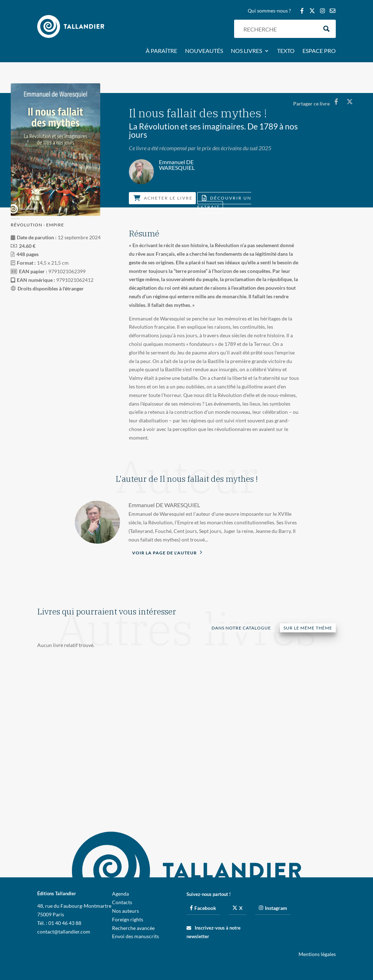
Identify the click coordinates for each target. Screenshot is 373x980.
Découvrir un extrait (224, 202)
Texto (286, 51)
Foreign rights (128, 919)
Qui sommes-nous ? (269, 11)
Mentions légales (317, 954)
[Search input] (279, 29)
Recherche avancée (133, 928)
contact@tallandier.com (64, 932)
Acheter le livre (163, 198)
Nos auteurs (125, 911)
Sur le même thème (308, 628)
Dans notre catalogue (241, 628)
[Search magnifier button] (327, 29)
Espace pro (319, 51)
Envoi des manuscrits (135, 936)
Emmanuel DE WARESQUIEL (164, 505)
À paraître (161, 51)
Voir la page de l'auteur (167, 552)
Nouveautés (204, 51)
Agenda (120, 894)
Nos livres (246, 51)
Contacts (122, 902)
